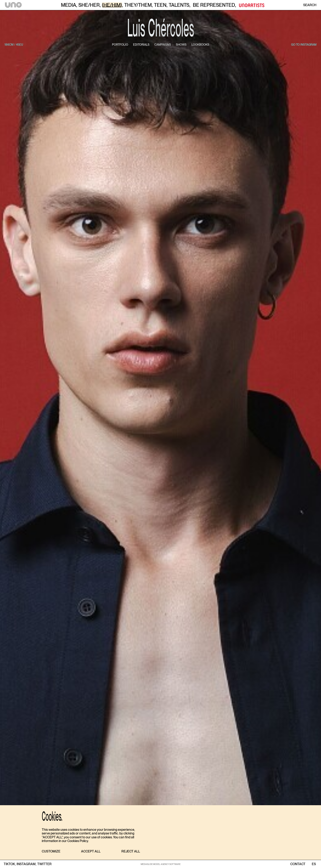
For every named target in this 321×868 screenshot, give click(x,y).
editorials (141, 45)
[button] (51, 852)
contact (298, 864)
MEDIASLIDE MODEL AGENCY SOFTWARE (161, 864)
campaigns (163, 45)
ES (314, 864)
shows (181, 45)
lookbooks (200, 45)
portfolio (120, 45)
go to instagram (304, 45)
